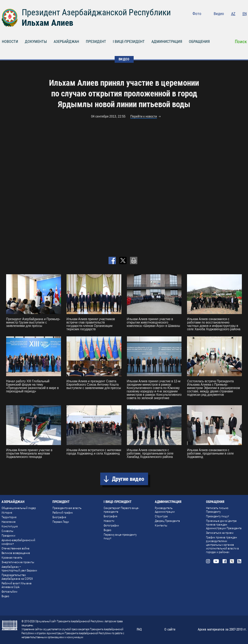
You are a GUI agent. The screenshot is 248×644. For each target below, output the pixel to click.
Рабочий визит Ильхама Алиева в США (17, 585)
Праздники (8, 535)
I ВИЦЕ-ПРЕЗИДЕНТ (129, 41)
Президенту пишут (217, 516)
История (7, 513)
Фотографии (111, 525)
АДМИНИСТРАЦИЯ (167, 41)
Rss (245, 22)
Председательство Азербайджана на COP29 (17, 577)
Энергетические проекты (18, 562)
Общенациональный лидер (19, 508)
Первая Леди (61, 522)
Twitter (237, 22)
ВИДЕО (124, 59)
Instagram (210, 22)
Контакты (161, 525)
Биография (59, 517)
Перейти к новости (144, 116)
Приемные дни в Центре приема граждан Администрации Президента (224, 524)
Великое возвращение (16, 553)
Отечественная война (15, 548)
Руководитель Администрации (165, 510)
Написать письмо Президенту (217, 510)
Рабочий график (63, 513)
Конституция (10, 526)
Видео (219, 14)
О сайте (170, 629)
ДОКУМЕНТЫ (36, 41)
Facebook (228, 22)
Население (9, 522)
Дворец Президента (167, 521)
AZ (233, 14)
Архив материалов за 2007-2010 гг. (222, 629)
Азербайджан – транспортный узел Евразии (19, 569)
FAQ (139, 629)
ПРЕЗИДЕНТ (96, 41)
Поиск (241, 42)
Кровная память (12, 558)
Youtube (219, 22)
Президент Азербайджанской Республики (96, 12)
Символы (8, 531)
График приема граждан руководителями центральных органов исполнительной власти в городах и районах (222, 545)
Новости (109, 521)
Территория (9, 517)
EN (245, 14)
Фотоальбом (9, 592)
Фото (197, 14)
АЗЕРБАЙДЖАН (66, 41)
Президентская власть (67, 508)
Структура (161, 516)
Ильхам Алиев (48, 23)
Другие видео (128, 479)
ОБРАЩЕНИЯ (199, 41)
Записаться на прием (220, 533)
